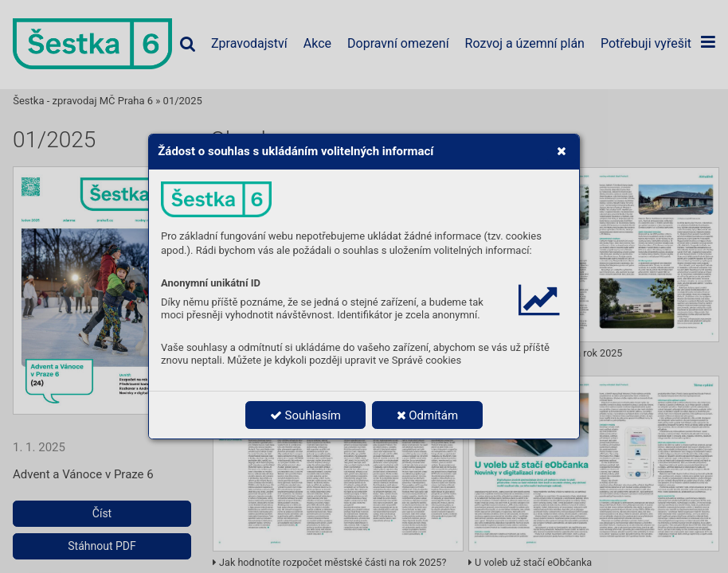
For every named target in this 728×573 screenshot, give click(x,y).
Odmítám (428, 415)
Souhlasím (305, 415)
